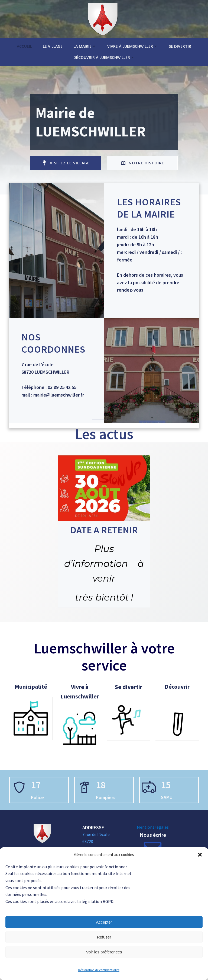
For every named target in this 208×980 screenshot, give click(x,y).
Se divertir (180, 44)
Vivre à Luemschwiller (133, 44)
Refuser (104, 937)
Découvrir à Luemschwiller (104, 55)
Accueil (24, 44)
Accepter (104, 922)
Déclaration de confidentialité (99, 970)
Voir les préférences (104, 952)
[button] (200, 855)
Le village (53, 44)
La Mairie (85, 44)
